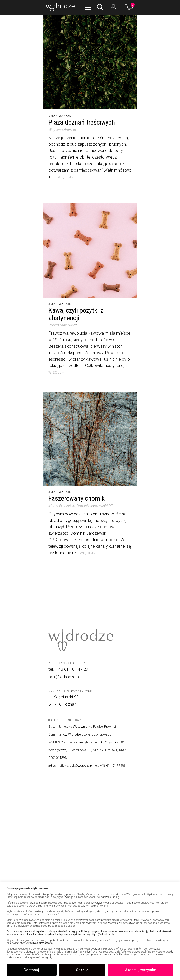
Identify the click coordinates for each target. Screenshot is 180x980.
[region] (90, 931)
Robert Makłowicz (63, 325)
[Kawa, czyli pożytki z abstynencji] (90, 250)
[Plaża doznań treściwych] (90, 62)
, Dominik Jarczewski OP (94, 506)
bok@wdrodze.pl (64, 677)
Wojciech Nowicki (62, 130)
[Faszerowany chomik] (90, 439)
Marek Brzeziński (62, 506)
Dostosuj (31, 970)
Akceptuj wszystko (141, 970)
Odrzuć (82, 970)
